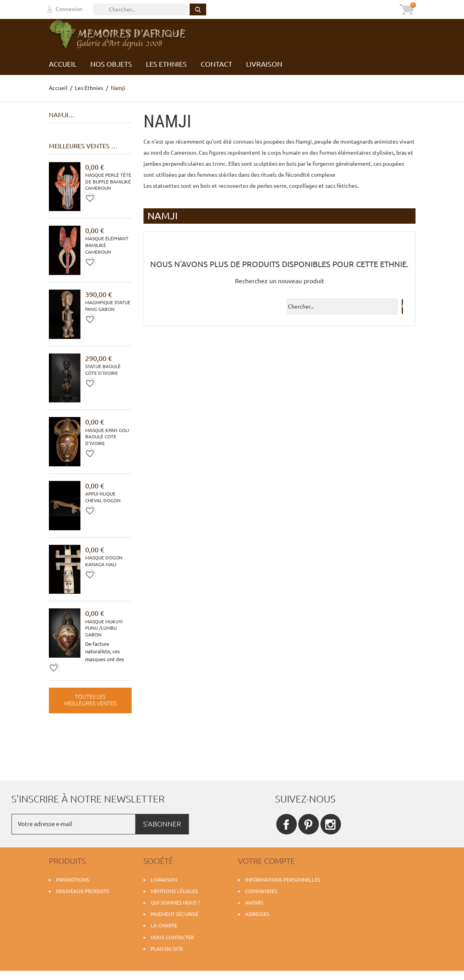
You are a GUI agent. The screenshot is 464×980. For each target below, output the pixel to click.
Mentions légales (174, 889)
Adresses (257, 912)
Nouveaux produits (83, 889)
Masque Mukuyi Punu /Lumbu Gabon (104, 628)
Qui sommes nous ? (175, 900)
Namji (59, 115)
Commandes (261, 889)
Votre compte (266, 858)
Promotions (73, 877)
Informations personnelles (283, 877)
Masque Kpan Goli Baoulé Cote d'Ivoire (107, 437)
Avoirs (254, 900)
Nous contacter (172, 935)
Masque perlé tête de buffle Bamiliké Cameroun (108, 182)
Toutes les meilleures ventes (90, 700)
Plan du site (167, 946)
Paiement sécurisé (174, 912)
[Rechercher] (141, 9)
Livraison (164, 877)
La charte (164, 923)
